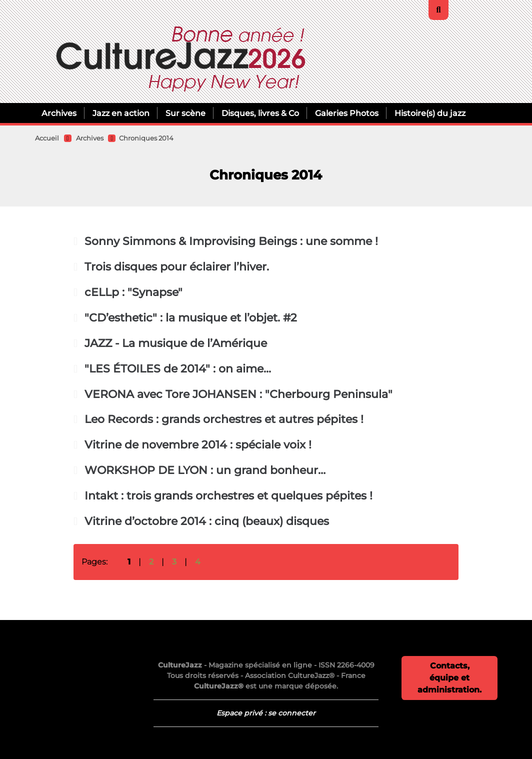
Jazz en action (121, 113)
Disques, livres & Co (260, 113)
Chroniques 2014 (146, 138)
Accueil (47, 138)
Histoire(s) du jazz (430, 113)
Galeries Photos (347, 113)
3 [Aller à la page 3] (174, 562)
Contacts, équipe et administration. (449, 678)
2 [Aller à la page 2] (151, 562)
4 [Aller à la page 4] (198, 562)
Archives (59, 113)
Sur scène (185, 113)
